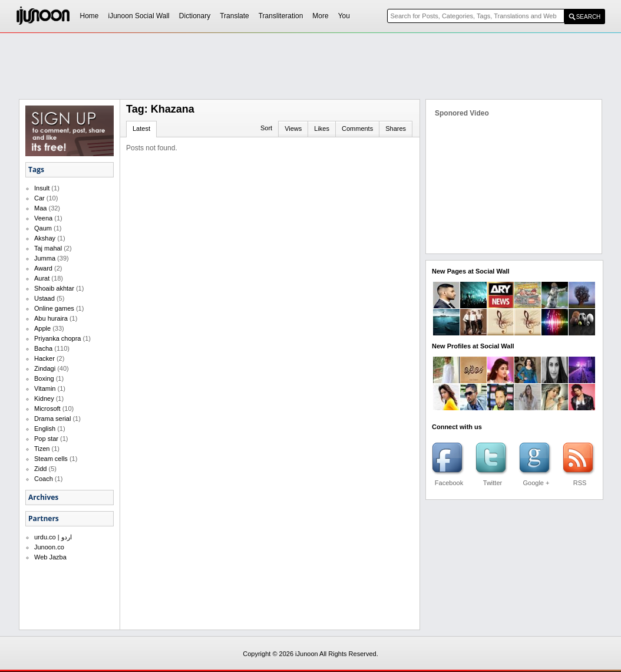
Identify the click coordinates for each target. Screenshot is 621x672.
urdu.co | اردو (53, 537)
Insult (42, 188)
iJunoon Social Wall (139, 16)
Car (39, 198)
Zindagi (45, 368)
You (344, 16)
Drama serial (52, 419)
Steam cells (51, 459)
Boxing (44, 378)
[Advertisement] (310, 65)
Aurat (42, 278)
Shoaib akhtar (54, 288)
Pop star (46, 439)
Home (90, 16)
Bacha (43, 348)
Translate (234, 16)
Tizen (42, 449)
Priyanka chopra (58, 338)
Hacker (44, 358)
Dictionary (195, 16)
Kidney (44, 398)
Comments (357, 129)
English (45, 429)
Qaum (43, 228)
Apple (42, 328)
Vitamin (45, 388)
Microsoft (47, 409)
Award (43, 268)
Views (293, 129)
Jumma (45, 258)
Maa (40, 208)
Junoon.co (49, 547)
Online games (54, 308)
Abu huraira (51, 318)
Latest (141, 129)
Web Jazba (50, 557)
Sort (266, 128)
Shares (396, 129)
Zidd (40, 469)
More (320, 16)
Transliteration (281, 16)
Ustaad (44, 298)
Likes (322, 129)
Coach (44, 479)
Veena (43, 218)
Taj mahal (48, 248)
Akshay (45, 238)
